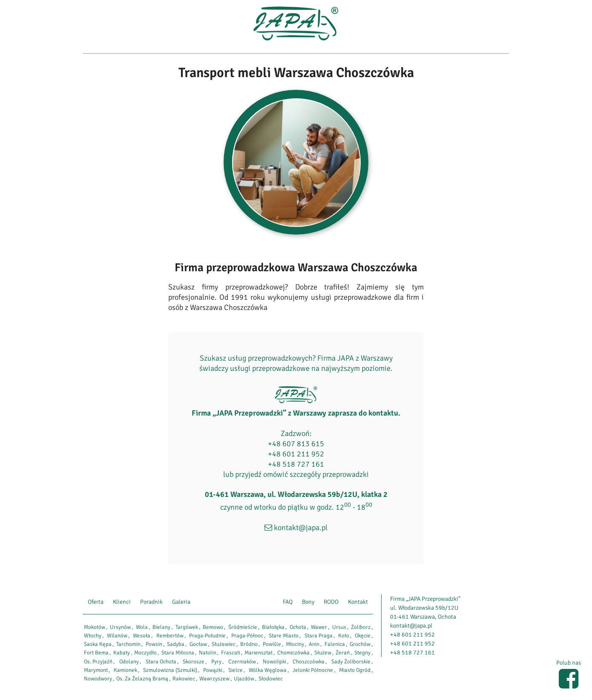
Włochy (93, 636)
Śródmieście (243, 627)
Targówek (187, 627)
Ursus (339, 627)
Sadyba (176, 644)
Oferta (96, 602)
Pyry (216, 662)
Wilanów (117, 636)
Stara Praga (319, 636)
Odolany (129, 662)
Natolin (208, 653)
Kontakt (358, 602)
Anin (314, 644)
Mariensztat (259, 653)
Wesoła (142, 636)
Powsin (154, 644)
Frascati (231, 653)
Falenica (335, 644)
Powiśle (272, 644)
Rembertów (170, 636)
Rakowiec (184, 679)
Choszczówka (309, 662)
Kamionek (125, 670)
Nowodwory (98, 679)
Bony (308, 602)
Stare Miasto (284, 636)
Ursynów (120, 627)
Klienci (122, 602)
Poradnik (151, 602)
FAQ (288, 602)
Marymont (96, 670)
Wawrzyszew (214, 679)
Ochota (298, 627)
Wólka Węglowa (268, 670)
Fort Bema (96, 653)
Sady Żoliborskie (351, 662)
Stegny (362, 653)
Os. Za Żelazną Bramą (142, 679)
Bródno (249, 644)
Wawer (319, 627)
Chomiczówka (293, 653)
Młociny (295, 644)
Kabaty (122, 653)
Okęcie (363, 636)
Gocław (198, 644)
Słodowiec (271, 679)
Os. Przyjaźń (98, 662)
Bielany (161, 627)
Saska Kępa (98, 644)
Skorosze (194, 662)
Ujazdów (244, 679)
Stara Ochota (161, 662)
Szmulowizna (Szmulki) (170, 670)
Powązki (213, 670)
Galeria (181, 602)
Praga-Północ (247, 636)
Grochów (360, 644)
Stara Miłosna (178, 653)
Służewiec (224, 644)
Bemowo (213, 627)
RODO (331, 602)
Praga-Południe (207, 636)
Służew (323, 653)
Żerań (343, 653)
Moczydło (145, 653)
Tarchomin (128, 644)
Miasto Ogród (355, 670)
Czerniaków (242, 662)
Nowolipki (274, 662)
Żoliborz (361, 627)
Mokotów (95, 627)
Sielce (236, 670)
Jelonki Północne (313, 670)
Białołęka (273, 627)
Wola (142, 627)
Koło (344, 636)
